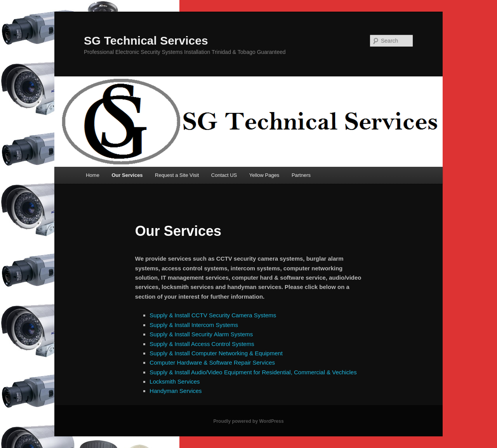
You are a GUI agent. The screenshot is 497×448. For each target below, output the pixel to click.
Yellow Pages (264, 175)
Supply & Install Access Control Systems (202, 344)
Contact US (224, 175)
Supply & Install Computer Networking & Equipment (216, 353)
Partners (301, 175)
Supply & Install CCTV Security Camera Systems (213, 315)
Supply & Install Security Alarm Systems (201, 334)
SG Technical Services (146, 41)
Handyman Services (176, 391)
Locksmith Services (175, 381)
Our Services (127, 175)
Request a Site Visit (177, 175)
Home (93, 175)
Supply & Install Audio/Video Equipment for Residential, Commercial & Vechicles (253, 372)
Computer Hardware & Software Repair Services (212, 362)
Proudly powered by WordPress (248, 421)
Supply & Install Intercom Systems (194, 325)
